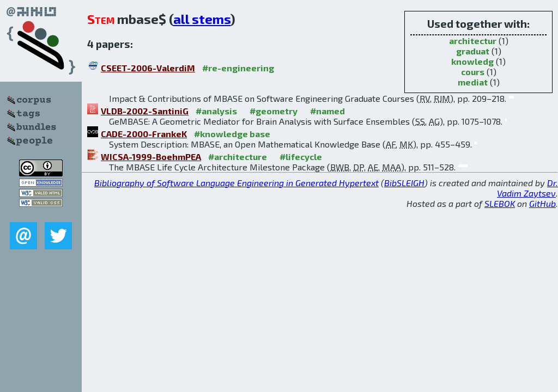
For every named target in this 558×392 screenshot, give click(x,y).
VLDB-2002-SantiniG (145, 111)
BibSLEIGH (404, 183)
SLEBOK (500, 203)
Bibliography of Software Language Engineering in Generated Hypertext (236, 183)
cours (473, 72)
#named (327, 111)
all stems (202, 19)
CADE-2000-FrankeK (144, 134)
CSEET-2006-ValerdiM (148, 68)
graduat (473, 51)
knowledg (472, 61)
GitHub (542, 203)
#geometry (274, 111)
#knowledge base (232, 134)
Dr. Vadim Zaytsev (527, 188)
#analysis (216, 111)
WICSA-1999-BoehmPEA (151, 157)
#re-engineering (238, 68)
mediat (473, 82)
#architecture (238, 157)
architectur (473, 41)
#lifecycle (301, 157)
